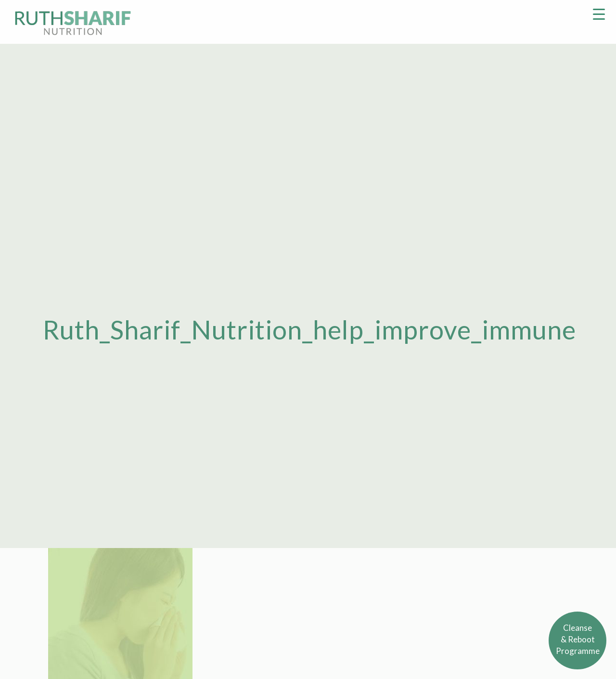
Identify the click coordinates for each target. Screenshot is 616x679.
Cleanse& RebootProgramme (578, 639)
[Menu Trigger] (599, 13)
